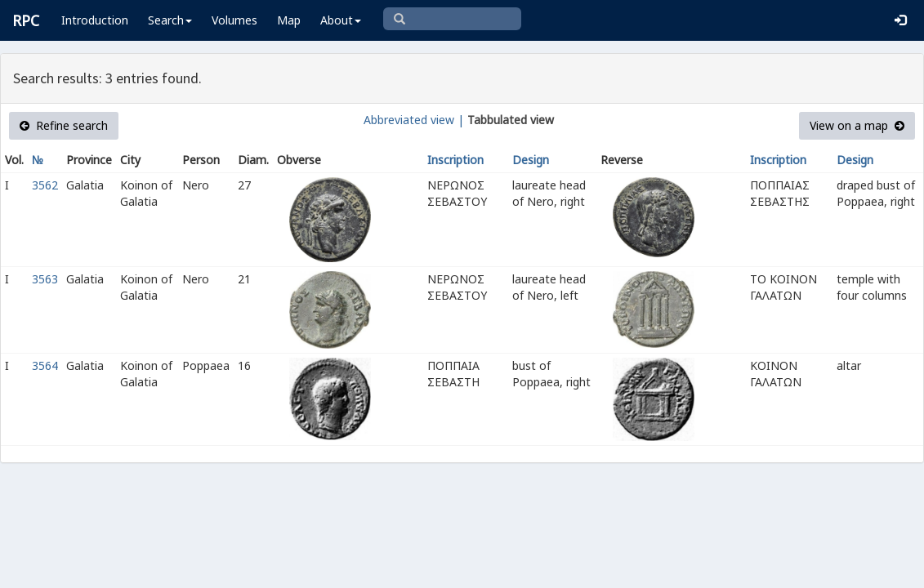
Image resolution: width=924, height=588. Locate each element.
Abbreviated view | (414, 120)
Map (289, 20)
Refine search (64, 125)
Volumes (234, 20)
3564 (45, 365)
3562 (45, 185)
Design (531, 160)
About (341, 20)
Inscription (455, 160)
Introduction (95, 20)
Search (170, 20)
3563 (45, 279)
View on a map (857, 125)
